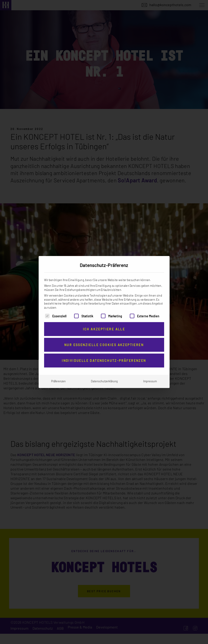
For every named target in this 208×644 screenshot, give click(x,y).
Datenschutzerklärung (104, 381)
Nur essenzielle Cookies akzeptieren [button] (104, 345)
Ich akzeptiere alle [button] (104, 329)
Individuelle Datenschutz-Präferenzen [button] (104, 361)
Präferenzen (58, 381)
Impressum (150, 381)
